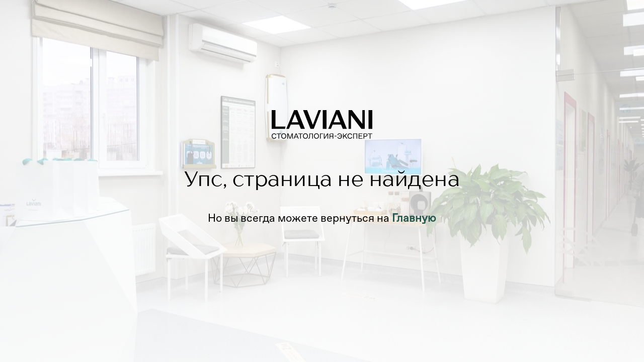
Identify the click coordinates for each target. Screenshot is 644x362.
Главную (414, 218)
